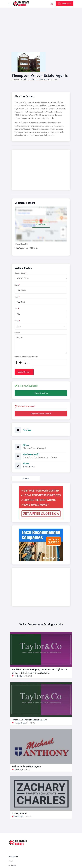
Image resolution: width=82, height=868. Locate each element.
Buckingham (19, 676)
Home (11, 861)
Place (17, 321)
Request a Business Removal (41, 414)
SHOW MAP (41, 224)
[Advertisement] (41, 33)
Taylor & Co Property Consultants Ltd (30, 720)
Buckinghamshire (41, 79)
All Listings (12, 865)
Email (17, 297)
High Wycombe (28, 79)
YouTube (27, 430)
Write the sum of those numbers (26, 357)
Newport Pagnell (21, 723)
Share (26, 478)
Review (17, 333)
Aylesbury (18, 770)
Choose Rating (20, 273)
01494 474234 (29, 467)
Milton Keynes (20, 816)
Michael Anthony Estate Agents (27, 767)
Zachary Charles (20, 813)
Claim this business (41, 393)
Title (16, 309)
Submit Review (24, 372)
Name (17, 285)
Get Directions (31, 454)
